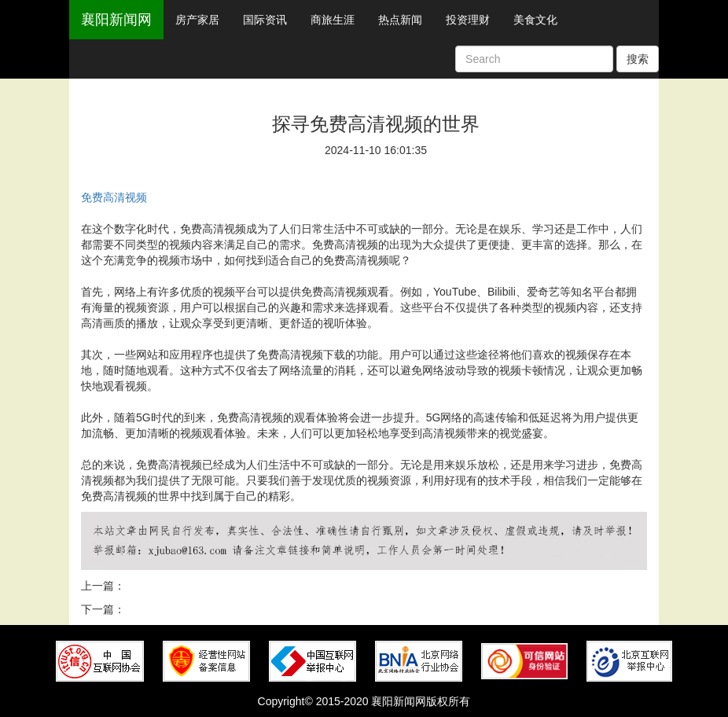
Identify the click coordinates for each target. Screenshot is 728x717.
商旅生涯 (333, 20)
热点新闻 (400, 20)
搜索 (638, 59)
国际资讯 (265, 20)
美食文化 (535, 20)
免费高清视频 (114, 197)
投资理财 (468, 20)
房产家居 (197, 20)
